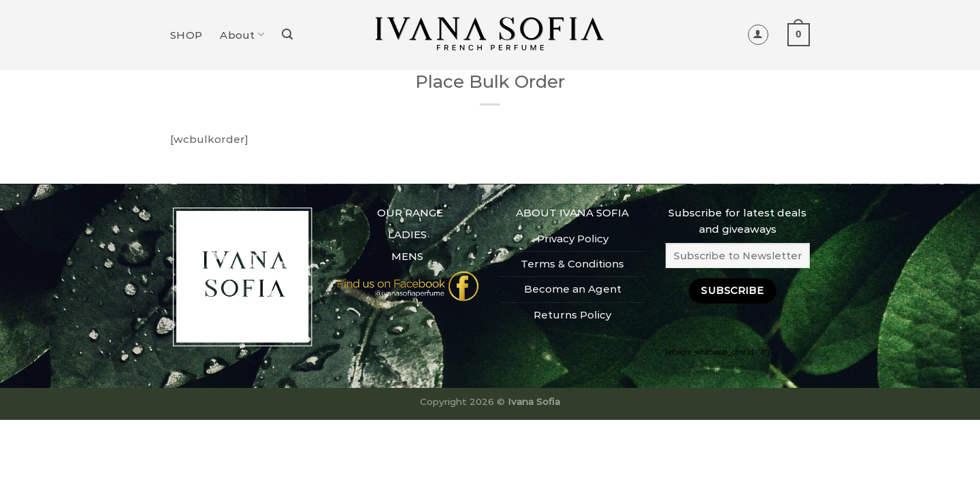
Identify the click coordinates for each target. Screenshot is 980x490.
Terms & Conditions (572, 264)
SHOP (186, 35)
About (242, 34)
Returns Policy (572, 315)
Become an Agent (573, 289)
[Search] (287, 34)
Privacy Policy (573, 239)
